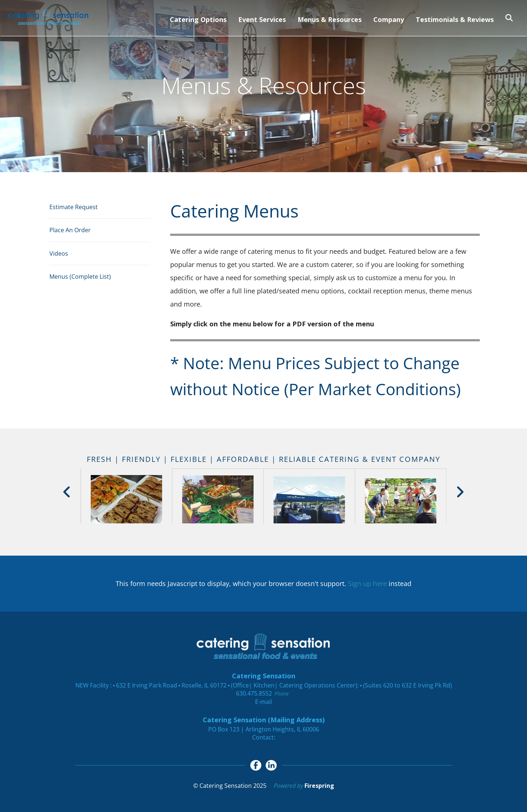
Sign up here (367, 583)
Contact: (264, 737)
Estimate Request (74, 207)
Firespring (319, 786)
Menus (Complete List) (80, 277)
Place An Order (70, 230)
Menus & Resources (330, 19)
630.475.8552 (254, 693)
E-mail (263, 702)
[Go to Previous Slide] (67, 492)
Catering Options (198, 19)
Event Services (262, 19)
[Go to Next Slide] (460, 492)
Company (389, 19)
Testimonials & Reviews (455, 19)
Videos (59, 253)
